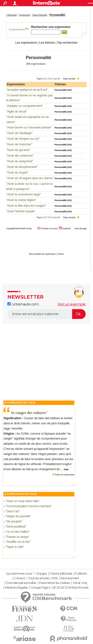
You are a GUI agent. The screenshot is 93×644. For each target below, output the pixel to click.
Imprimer (67, 228)
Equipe (42, 574)
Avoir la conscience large (24, 194)
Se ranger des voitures (28, 413)
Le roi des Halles (17, 532)
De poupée (14, 521)
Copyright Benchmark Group (19, 228)
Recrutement (70, 578)
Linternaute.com (23, 304)
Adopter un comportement (24, 106)
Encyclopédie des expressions (42, 254)
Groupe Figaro (41, 588)
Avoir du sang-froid (20, 161)
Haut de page (81, 228)
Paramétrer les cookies (55, 583)
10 (59, 79)
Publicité (81, 574)
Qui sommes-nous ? (20, 574)
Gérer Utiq (80, 583)
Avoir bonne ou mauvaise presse (29, 127)
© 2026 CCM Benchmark (71, 588)
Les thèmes (47, 43)
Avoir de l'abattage (19, 133)
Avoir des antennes (20, 156)
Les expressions (26, 43)
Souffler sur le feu (18, 542)
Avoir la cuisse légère (21, 200)
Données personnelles (21, 583)
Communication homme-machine (28, 506)
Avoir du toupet (17, 172)
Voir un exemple (72, 304)
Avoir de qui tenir (18, 150)
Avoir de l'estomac (19, 144)
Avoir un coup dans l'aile (22, 501)
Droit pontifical (16, 526)
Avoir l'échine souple (21, 211)
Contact (60, 254)
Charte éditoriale (61, 574)
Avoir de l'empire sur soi (23, 139)
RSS (55, 578)
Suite (66, 469)
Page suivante (69, 79)
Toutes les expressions (64, 474)
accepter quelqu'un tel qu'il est (27, 90)
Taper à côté (15, 547)
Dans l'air (13, 511)
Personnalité (60, 90)
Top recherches (67, 43)
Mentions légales (16, 588)
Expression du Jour (21, 403)
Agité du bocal (17, 111)
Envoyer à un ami (49, 228)
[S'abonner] (46, 314)
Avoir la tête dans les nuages (26, 206)
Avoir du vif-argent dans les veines (30, 178)
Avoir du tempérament (22, 167)
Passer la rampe (17, 537)
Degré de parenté (18, 516)
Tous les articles (39, 578)
